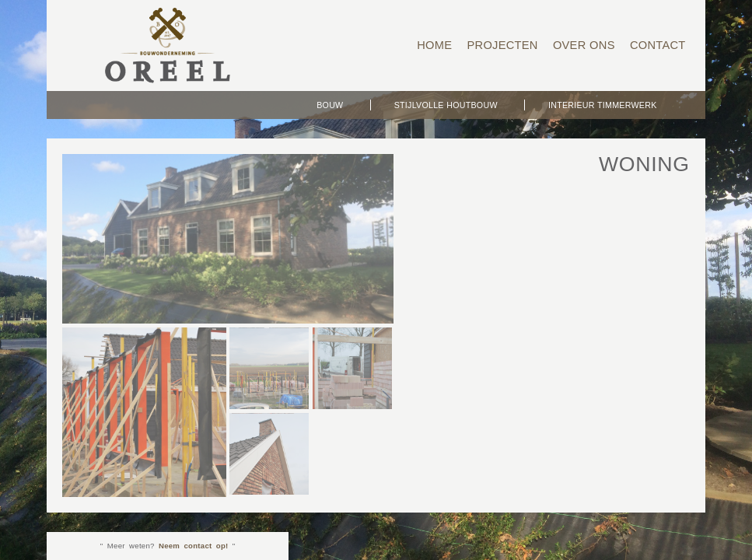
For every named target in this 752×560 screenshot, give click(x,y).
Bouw (330, 105)
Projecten (502, 45)
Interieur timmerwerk (603, 105)
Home (434, 45)
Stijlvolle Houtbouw (446, 105)
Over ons (584, 45)
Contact (658, 45)
